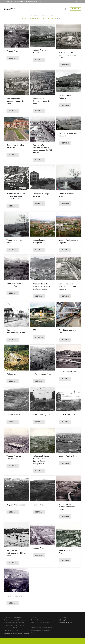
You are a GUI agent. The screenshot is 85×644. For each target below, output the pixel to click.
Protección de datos (65, 628)
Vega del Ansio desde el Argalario (42, 247)
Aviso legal (62, 626)
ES (81, 2)
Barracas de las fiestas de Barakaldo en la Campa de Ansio (16, 202)
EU (77, 2)
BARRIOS (31, 24)
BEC (34, 336)
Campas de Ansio (14, 421)
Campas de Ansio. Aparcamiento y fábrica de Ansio (68, 292)
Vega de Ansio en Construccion (14, 463)
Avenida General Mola (68, 377)
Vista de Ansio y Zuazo (42, 421)
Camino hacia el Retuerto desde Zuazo (16, 337)
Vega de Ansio (12, 57)
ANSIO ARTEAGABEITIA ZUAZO (47, 24)
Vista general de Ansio (42, 380)
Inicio (24, 24)
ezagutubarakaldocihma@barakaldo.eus (17, 639)
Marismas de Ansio (14, 602)
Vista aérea (11, 380)
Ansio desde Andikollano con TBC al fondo (16, 559)
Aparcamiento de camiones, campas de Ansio (67, 61)
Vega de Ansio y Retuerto (39, 57)
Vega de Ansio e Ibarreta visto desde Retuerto (67, 513)
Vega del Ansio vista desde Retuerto (15, 291)
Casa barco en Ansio (67, 420)
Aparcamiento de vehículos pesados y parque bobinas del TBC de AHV (42, 155)
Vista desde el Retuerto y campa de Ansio (41, 107)
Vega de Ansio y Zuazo (68, 462)
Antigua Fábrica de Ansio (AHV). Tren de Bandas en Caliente (41, 292)
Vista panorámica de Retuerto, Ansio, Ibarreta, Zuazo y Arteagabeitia (41, 466)
